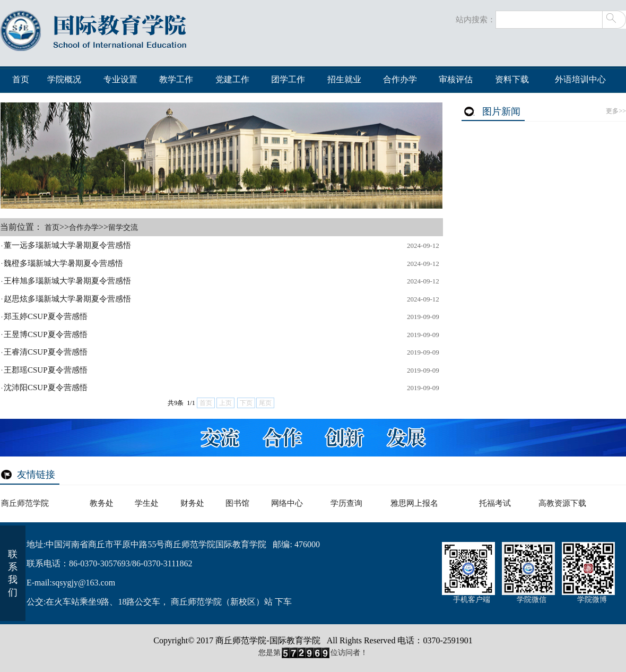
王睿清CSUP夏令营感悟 (46, 352)
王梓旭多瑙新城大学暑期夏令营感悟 (67, 281)
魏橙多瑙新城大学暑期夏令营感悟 (63, 263)
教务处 (102, 503)
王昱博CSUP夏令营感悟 (46, 334)
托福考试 (495, 503)
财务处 (192, 503)
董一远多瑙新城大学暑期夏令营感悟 (67, 245)
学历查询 (346, 503)
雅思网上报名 (414, 503)
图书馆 (237, 503)
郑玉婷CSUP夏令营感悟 (46, 316)
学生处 (147, 503)
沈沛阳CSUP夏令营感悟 (46, 387)
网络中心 (287, 503)
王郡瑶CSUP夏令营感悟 (46, 370)
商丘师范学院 (25, 503)
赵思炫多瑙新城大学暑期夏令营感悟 (67, 299)
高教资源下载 (562, 503)
